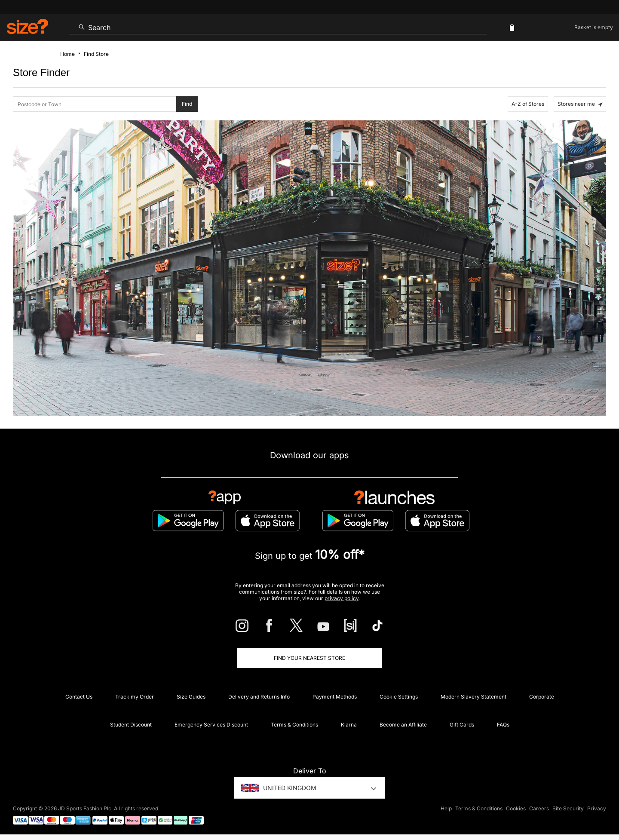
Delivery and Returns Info (259, 697)
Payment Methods (335, 697)
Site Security (568, 808)
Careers (539, 808)
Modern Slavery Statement (473, 697)
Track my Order (135, 697)
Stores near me (580, 104)
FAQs (503, 725)
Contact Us (79, 697)
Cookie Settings (399, 697)
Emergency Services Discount (211, 725)
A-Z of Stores (528, 104)
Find (187, 104)
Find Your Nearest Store (309, 658)
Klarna (349, 725)
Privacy (597, 808)
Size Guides (191, 697)
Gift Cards (462, 725)
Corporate (542, 697)
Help (446, 808)
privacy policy (342, 598)
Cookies (516, 808)
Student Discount (131, 725)
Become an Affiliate (403, 725)
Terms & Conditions (294, 725)
